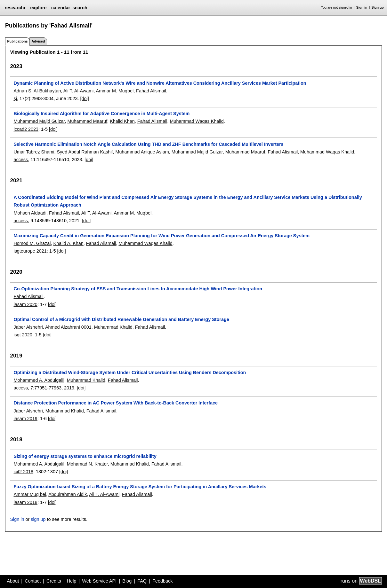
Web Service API (99, 581)
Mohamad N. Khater (87, 464)
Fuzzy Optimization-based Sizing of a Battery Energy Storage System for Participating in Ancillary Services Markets (140, 487)
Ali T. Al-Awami (79, 91)
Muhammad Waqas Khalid (197, 121)
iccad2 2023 (26, 129)
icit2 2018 (23, 472)
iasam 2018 (25, 502)
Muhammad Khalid (113, 327)
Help (72, 581)
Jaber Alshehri (28, 327)
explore (38, 8)
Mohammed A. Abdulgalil (39, 380)
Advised (38, 41)
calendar (61, 8)
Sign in (362, 8)
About (13, 581)
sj (15, 98)
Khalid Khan (122, 121)
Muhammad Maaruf (87, 121)
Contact (33, 581)
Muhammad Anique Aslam (142, 152)
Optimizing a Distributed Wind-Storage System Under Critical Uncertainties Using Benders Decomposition (130, 372)
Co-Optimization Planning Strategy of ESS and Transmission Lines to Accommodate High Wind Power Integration (138, 289)
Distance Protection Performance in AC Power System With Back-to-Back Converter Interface (116, 403)
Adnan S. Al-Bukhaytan (37, 91)
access (21, 160)
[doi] (85, 98)
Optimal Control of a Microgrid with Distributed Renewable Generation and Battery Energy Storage (121, 319)
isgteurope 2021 (30, 251)
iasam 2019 (25, 419)
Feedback (162, 581)
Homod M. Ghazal (32, 243)
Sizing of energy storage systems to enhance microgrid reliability (85, 456)
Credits (54, 581)
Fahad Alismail (151, 91)
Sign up (378, 8)
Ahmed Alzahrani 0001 (68, 327)
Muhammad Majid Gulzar (39, 121)
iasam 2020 (25, 304)
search (80, 8)
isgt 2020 (23, 335)
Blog (127, 581)
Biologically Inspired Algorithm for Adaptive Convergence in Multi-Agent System (101, 114)
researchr (15, 8)
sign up (38, 519)
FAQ (142, 581)
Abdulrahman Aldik (68, 494)
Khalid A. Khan (68, 243)
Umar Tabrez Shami (34, 152)
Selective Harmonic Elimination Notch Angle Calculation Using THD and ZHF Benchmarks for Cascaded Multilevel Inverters (148, 144)
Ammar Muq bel (30, 494)
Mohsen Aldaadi (30, 213)
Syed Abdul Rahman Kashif (85, 152)
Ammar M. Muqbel (115, 91)
